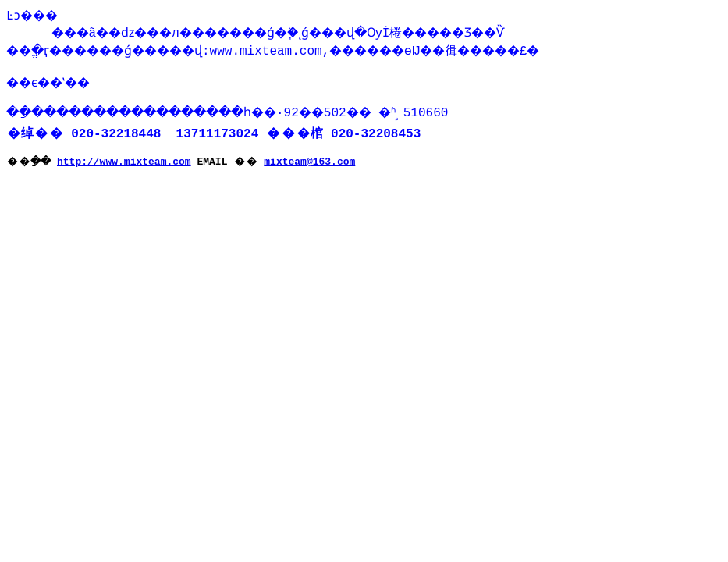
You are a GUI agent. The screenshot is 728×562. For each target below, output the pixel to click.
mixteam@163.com (313, 166)
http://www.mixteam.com (128, 166)
